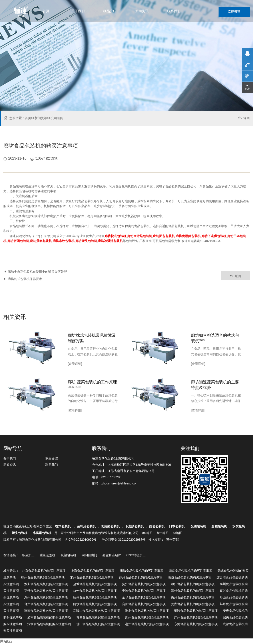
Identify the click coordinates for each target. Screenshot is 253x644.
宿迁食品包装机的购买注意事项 (46, 591)
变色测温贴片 (112, 555)
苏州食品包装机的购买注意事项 (141, 577)
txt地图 (178, 533)
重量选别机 (48, 555)
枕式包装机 (63, 526)
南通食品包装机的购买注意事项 (190, 577)
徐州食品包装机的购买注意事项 (43, 577)
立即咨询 (234, 12)
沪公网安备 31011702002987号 (123, 540)
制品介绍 (110, 11)
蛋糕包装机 (219, 526)
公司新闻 (57, 118)
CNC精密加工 (136, 555)
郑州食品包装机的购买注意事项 (147, 617)
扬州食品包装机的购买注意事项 (144, 584)
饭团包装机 (198, 526)
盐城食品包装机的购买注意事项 (95, 584)
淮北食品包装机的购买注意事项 (147, 611)
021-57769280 (111, 477)
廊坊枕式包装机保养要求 (25, 279)
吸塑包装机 (68, 555)
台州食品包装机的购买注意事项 (46, 604)
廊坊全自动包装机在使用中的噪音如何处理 (37, 272)
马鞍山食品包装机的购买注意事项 (96, 611)
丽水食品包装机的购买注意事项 (95, 604)
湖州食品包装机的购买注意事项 (46, 597)
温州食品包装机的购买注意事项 (193, 591)
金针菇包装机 (86, 526)
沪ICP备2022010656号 (80, 540)
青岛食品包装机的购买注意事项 (98, 617)
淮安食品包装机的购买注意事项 (46, 584)
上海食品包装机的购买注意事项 (93, 571)
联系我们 (174, 11)
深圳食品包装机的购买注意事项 (49, 624)
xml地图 (147, 533)
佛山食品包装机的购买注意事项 (98, 624)
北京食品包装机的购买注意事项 (44, 571)
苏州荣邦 (173, 540)
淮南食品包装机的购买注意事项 (46, 611)
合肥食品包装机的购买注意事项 (144, 604)
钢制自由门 (89, 555)
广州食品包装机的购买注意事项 (196, 617)
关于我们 (78, 11)
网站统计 (7, 641)
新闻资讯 (142, 11)
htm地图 (163, 533)
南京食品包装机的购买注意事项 (191, 571)
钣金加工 (28, 555)
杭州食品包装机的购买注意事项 (95, 591)
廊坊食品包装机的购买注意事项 (142, 571)
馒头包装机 (20, 533)
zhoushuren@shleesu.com (120, 483)
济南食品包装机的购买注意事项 (49, 617)
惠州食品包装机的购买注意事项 (147, 624)
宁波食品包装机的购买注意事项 (144, 591)
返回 (244, 119)
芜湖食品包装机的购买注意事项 (193, 604)
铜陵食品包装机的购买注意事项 (196, 611)
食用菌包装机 (110, 526)
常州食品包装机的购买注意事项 (92, 577)
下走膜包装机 (134, 526)
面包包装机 (157, 526)
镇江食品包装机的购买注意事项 (193, 584)
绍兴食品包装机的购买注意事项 (95, 597)
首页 (46, 11)
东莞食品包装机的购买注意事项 (196, 624)
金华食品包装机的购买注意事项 (144, 597)
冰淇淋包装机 (42, 533)
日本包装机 (177, 526)
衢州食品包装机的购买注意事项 (193, 597)
